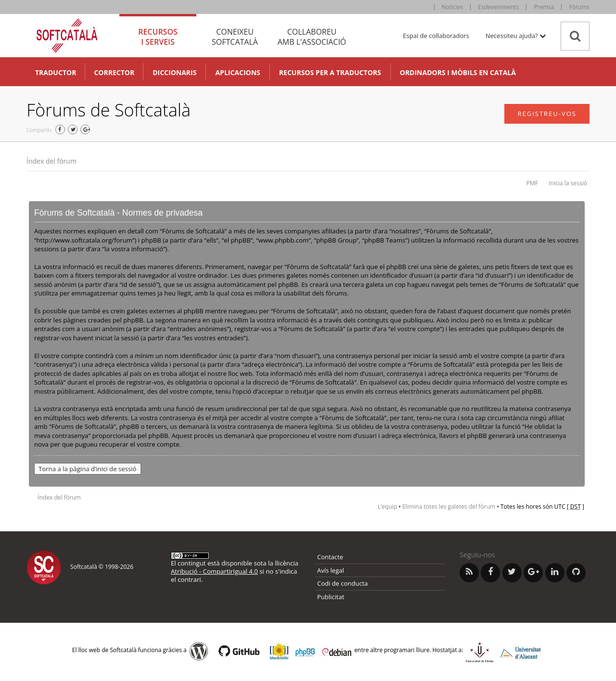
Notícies (453, 7)
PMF (532, 183)
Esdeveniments (498, 7)
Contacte (330, 557)
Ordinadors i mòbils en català (458, 72)
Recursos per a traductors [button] (330, 72)
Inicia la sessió (568, 183)
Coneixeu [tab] (235, 37)
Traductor (56, 72)
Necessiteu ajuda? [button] (516, 36)
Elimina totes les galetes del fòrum (449, 507)
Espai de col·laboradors (436, 36)
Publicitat (331, 597)
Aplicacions (237, 72)
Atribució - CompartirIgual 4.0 (214, 571)
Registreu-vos (547, 114)
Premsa (544, 7)
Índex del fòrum (51, 161)
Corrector (114, 72)
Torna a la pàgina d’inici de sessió (88, 469)
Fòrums (579, 7)
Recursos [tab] (158, 37)
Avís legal (331, 570)
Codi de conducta (342, 583)
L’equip (387, 507)
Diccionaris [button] (174, 72)
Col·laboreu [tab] (312, 37)
